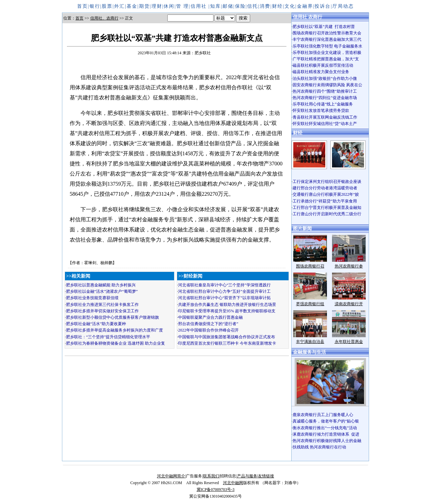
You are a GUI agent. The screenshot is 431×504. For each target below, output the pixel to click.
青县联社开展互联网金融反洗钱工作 (325, 117)
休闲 (169, 6)
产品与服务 (247, 476)
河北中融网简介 (171, 476)
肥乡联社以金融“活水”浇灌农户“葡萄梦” (102, 291)
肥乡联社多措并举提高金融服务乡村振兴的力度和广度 (114, 330)
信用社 (200, 6)
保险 (240, 6)
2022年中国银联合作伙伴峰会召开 (208, 330)
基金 (132, 6)
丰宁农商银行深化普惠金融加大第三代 (327, 39)
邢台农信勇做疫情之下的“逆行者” (208, 324)
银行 (95, 6)
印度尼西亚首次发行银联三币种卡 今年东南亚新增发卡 (227, 343)
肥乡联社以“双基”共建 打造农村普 (324, 27)
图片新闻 (302, 229)
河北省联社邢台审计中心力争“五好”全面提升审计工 (224, 291)
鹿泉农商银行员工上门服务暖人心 (323, 415)
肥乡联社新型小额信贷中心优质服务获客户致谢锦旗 (112, 317)
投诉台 (323, 6)
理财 (157, 6)
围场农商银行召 (310, 266)
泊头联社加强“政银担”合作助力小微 (325, 78)
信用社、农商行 (104, 18)
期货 (144, 6)
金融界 (305, 6)
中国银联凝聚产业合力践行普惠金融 (210, 317)
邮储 (228, 6)
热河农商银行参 (349, 266)
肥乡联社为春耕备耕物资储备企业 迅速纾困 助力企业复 (115, 343)
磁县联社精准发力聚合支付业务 (321, 72)
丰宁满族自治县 (310, 342)
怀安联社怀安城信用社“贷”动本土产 (325, 124)
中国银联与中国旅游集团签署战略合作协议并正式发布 (227, 337)
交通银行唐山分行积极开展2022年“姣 (326, 194)
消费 (265, 6)
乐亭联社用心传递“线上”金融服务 (323, 104)
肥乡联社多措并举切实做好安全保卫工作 (102, 311)
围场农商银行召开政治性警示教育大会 (327, 33)
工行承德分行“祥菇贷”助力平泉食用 (325, 201)
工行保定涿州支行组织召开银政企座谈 (327, 182)
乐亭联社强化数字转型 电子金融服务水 (327, 46)
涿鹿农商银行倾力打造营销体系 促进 (326, 434)
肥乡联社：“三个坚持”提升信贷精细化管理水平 (108, 337)
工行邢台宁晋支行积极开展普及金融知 (327, 208)
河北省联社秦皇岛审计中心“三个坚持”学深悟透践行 (224, 285)
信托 (253, 6)
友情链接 (266, 476)
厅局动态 (343, 6)
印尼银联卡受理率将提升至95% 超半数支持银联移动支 (227, 311)
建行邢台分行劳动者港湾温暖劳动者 (325, 188)
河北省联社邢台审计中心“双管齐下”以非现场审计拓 (224, 298)
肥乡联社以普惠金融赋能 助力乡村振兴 (101, 285)
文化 (290, 6)
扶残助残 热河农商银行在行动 (319, 447)
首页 (82, 6)
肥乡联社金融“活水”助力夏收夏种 (96, 324)
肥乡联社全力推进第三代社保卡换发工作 (102, 305)
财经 (277, 6)
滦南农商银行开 (349, 304)
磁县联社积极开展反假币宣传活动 (323, 65)
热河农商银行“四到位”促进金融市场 (325, 98)
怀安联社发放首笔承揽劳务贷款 (321, 111)
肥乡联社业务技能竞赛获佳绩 (92, 298)
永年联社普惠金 (349, 342)
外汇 (120, 6)
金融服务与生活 (309, 352)
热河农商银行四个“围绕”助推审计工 (325, 91)
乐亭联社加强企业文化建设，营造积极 (327, 53)
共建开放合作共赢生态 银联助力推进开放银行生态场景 (227, 305)
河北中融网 (233, 483)
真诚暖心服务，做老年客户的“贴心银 (326, 421)
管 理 (183, 6)
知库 (215, 6)
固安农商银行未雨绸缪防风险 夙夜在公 (327, 85)
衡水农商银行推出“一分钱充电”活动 (325, 428)
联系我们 (211, 476)
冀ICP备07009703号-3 (216, 490)
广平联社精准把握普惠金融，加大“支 (326, 59)
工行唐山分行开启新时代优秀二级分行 (327, 214)
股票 (107, 6)
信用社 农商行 (308, 17)
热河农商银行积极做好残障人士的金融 (327, 441)
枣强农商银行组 (310, 304)
